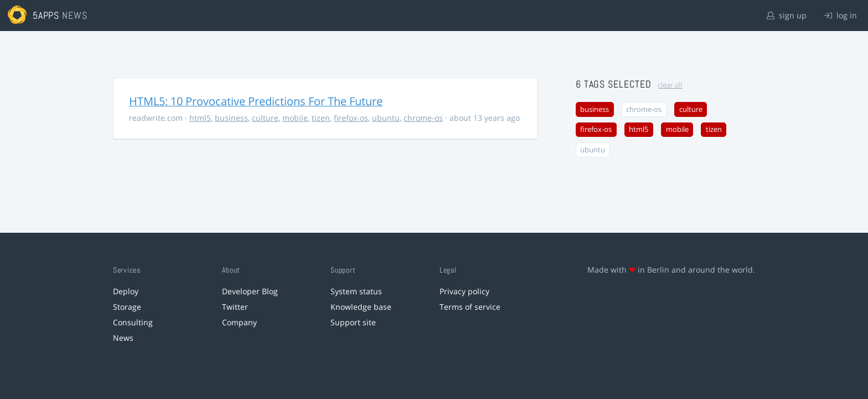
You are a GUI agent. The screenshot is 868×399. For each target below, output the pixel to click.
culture (265, 118)
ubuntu (386, 118)
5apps (46, 15)
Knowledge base (361, 307)
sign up (787, 15)
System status (356, 291)
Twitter (235, 307)
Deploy (126, 291)
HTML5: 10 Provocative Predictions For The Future (256, 101)
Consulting (133, 322)
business (231, 118)
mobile (295, 118)
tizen (321, 118)
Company (239, 322)
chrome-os (423, 118)
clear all (670, 85)
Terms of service (470, 307)
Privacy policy (464, 291)
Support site (353, 322)
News (123, 338)
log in (841, 15)
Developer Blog (250, 291)
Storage (127, 307)
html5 (200, 118)
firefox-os (351, 118)
